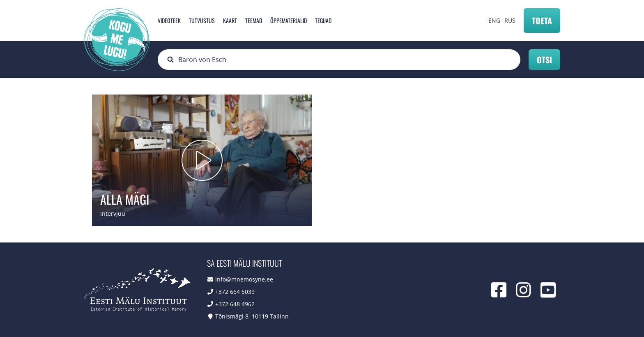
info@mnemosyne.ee (244, 279)
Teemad (254, 20)
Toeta (542, 21)
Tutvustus (202, 20)
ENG (494, 20)
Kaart (230, 20)
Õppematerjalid (289, 20)
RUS (510, 20)
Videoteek (169, 20)
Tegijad (323, 20)
